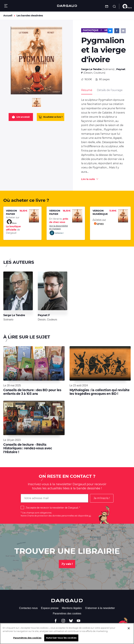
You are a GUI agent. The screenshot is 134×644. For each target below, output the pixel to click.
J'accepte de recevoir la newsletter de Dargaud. (52, 508)
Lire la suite (88, 179)
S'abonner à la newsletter (100, 608)
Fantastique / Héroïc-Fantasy (98, 31)
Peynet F (44, 315)
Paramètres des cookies (67, 614)
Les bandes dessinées (30, 16)
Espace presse (50, 608)
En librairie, (59, 220)
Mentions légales (72, 608)
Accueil (8, 16)
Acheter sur (99, 222)
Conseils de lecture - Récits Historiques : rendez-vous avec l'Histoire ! (28, 448)
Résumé (87, 90)
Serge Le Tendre (91, 69)
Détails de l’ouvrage (110, 90)
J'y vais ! (67, 564)
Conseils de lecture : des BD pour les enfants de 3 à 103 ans (32, 392)
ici (90, 516)
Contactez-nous (28, 608)
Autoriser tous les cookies (61, 640)
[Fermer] (129, 630)
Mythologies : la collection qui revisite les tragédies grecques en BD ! (100, 392)
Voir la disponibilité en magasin (58, 230)
